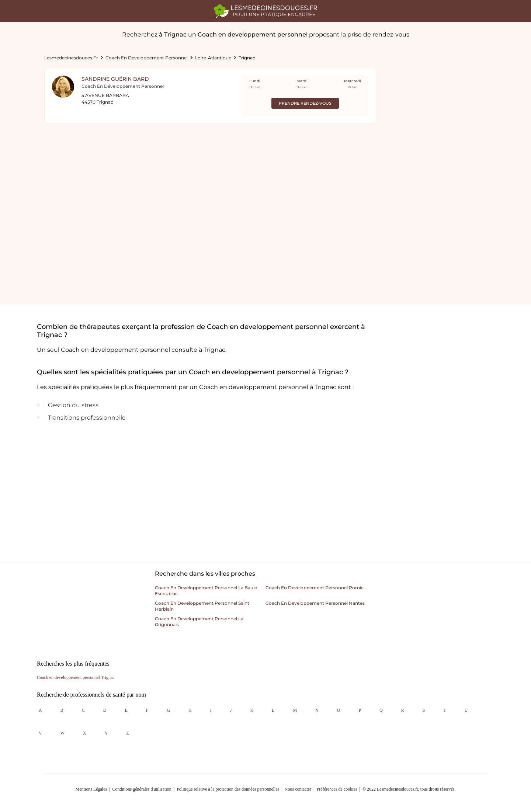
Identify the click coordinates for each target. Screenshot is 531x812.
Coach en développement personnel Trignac (76, 677)
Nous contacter (298, 789)
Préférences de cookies (337, 789)
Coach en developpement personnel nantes (315, 603)
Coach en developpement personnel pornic (315, 588)
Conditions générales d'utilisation (142, 789)
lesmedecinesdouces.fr (71, 58)
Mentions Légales (91, 789)
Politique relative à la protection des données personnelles (228, 789)
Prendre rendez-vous (305, 103)
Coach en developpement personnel (147, 58)
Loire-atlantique (213, 58)
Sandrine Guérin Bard (115, 79)
